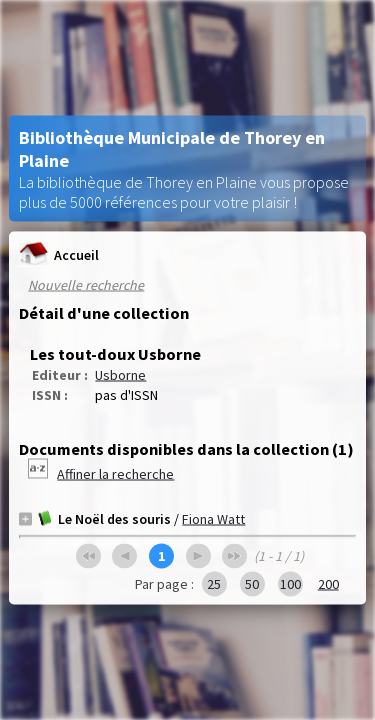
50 (252, 584)
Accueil (58, 254)
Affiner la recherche (115, 474)
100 (290, 584)
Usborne (120, 375)
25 (214, 584)
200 (328, 584)
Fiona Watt (213, 519)
